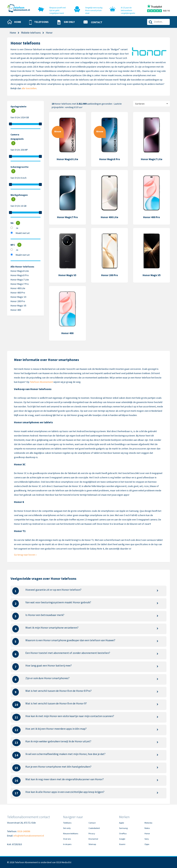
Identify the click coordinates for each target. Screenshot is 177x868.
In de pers (67, 844)
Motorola (148, 823)
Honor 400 (16, 310)
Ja (17, 228)
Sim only (67, 828)
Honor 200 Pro (18, 301)
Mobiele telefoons (31, 33)
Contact (92, 823)
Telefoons (67, 823)
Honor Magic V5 (18, 306)
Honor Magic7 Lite (20, 280)
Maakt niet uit (23, 233)
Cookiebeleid (94, 828)
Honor (147, 833)
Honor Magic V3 (18, 297)
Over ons (67, 839)
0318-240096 (24, 831)
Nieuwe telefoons (71, 833)
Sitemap (92, 844)
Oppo (147, 844)
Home (13, 33)
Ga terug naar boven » (25, 555)
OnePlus (123, 833)
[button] (40, 22)
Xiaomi (122, 844)
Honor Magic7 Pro (20, 284)
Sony (147, 839)
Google (122, 839)
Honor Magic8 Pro (20, 275)
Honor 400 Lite (18, 288)
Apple (122, 823)
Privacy (92, 833)
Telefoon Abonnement (41, 382)
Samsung (123, 828)
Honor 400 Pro (18, 293)
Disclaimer (93, 839)
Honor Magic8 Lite (20, 271)
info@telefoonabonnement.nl (29, 836)
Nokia (147, 828)
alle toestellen (29, 88)
